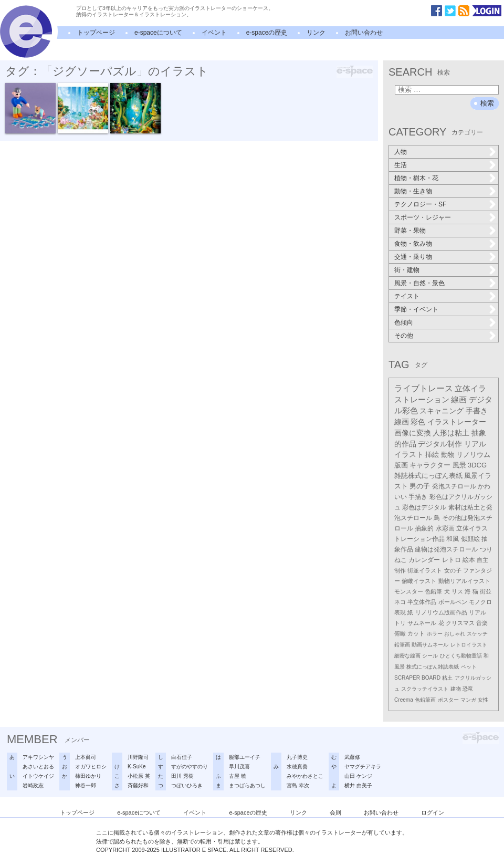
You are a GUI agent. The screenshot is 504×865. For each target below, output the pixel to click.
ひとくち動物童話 (461, 656)
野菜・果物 (410, 231)
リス (457, 591)
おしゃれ (455, 634)
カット (416, 633)
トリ (400, 623)
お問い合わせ (364, 33)
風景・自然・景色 (419, 283)
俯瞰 (400, 633)
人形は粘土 (451, 433)
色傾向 (404, 322)
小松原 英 (139, 776)
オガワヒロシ (91, 767)
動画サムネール (430, 645)
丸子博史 (297, 757)
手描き (418, 497)
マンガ (468, 700)
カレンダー (424, 560)
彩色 (418, 422)
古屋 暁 (238, 776)
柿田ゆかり (88, 776)
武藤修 (352, 757)
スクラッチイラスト (425, 689)
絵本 (469, 560)
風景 (459, 465)
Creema (404, 700)
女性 (483, 700)
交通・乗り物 (413, 257)
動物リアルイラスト (464, 581)
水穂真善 (297, 767)
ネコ (400, 602)
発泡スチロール (454, 486)
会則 (335, 812)
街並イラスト (425, 570)
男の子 (420, 486)
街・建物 (407, 270)
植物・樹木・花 (416, 178)
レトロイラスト (469, 645)
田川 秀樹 (182, 776)
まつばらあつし (247, 785)
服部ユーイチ (245, 757)
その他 (404, 336)
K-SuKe (136, 767)
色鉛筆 (433, 591)
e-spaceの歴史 (267, 33)
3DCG (477, 465)
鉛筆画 (402, 645)
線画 (459, 399)
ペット (469, 667)
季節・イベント (416, 309)
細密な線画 (407, 656)
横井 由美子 (358, 785)
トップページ (96, 33)
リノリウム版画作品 (441, 612)
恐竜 (468, 689)
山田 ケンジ (358, 776)
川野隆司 (138, 757)
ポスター (448, 700)
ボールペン (453, 602)
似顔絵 (470, 539)
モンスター (409, 591)
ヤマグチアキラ (363, 767)
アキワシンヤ (38, 757)
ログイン (433, 812)
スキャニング (442, 411)
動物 (448, 455)
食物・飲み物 (413, 244)
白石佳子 (182, 757)
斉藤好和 (138, 785)
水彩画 (445, 528)
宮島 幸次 (298, 785)
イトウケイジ (38, 776)
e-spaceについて (158, 33)
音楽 (482, 623)
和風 (453, 539)
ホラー (435, 634)
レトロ (451, 560)
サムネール (422, 623)
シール (430, 656)
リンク (316, 33)
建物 (456, 689)
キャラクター (430, 465)
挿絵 (432, 455)
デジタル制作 (440, 444)
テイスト (407, 296)
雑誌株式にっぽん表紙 (428, 476)
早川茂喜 (239, 767)
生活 (401, 165)
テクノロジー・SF (420, 204)
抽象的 (424, 528)
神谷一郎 (86, 785)
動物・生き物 (413, 191)
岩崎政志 (33, 785)
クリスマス (460, 623)
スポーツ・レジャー (423, 217)
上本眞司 (86, 757)
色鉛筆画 (425, 700)
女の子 (453, 570)
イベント (214, 33)
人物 (401, 152)
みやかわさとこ (305, 776)
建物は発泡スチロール (446, 549)
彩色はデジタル (424, 507)
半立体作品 (422, 602)
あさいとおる (38, 767)
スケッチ (477, 634)
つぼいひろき (187, 785)
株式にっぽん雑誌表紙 (433, 667)
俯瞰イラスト (419, 581)
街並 (486, 591)
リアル (477, 612)
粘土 (447, 678)
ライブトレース (424, 388)
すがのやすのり (190, 767)
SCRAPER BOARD (417, 678)
